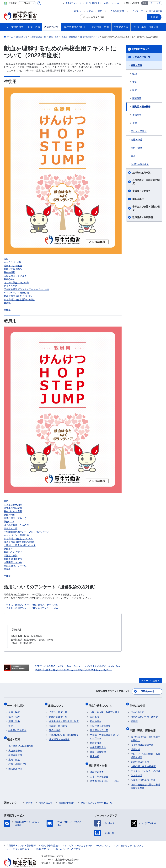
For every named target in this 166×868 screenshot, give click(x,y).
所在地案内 (96, 718)
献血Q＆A (9, 279)
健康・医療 (136, 65)
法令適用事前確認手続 (142, 739)
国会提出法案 (138, 709)
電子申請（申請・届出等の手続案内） (145, 732)
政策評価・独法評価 (143, 217)
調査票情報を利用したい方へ (105, 775)
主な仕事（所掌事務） (101, 722)
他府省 (29, 797)
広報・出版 (14, 753)
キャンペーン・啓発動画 (16, 293)
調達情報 (135, 743)
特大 (159, 3)
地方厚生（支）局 (99, 727)
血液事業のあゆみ (13, 562)
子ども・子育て (139, 131)
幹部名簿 (95, 713)
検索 (156, 17)
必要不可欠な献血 (13, 266)
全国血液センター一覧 (15, 566)
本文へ (77, 11)
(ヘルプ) (115, 3)
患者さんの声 (11, 286)
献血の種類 (10, 272)
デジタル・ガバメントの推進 (145, 765)
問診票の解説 (11, 556)
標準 (145, 3)
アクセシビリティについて (130, 839)
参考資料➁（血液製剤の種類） (20, 300)
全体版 (7, 310)
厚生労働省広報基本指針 (21, 740)
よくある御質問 (116, 11)
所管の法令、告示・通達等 (144, 713)
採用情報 (95, 753)
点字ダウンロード (73, 3)
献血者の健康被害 (13, 559)
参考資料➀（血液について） (18, 296)
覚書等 (134, 718)
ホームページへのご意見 (68, 843)
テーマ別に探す (17, 703)
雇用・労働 (136, 148)
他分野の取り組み (140, 164)
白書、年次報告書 (99, 770)
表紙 (6, 259)
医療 (135, 90)
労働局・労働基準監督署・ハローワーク (105, 733)
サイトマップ (136, 11)
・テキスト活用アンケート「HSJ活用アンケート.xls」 (31, 605)
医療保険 (137, 98)
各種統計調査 (97, 766)
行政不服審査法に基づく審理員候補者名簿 (145, 780)
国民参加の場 (155, 11)
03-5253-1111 (60, 857)
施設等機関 (96, 739)
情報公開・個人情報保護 (143, 760)
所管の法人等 (46, 797)
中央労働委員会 (98, 744)
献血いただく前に (13, 552)
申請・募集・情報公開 (144, 725)
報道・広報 (15, 734)
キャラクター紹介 (13, 262)
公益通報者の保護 (140, 756)
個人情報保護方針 (50, 839)
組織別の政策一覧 (141, 173)
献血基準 (8, 549)
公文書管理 (136, 769)
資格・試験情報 (98, 748)
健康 (135, 74)
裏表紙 (7, 303)
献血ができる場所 (13, 269)
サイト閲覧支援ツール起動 (98, 3)
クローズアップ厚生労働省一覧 (97, 797)
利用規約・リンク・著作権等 (21, 839)
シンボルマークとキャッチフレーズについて (88, 839)
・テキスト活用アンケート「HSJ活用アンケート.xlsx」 (32, 608)
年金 (133, 156)
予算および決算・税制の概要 (146, 208)
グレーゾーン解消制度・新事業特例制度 (145, 749)
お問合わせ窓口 (94, 11)
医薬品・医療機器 (141, 107)
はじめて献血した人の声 (16, 283)
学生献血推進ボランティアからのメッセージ (27, 289)
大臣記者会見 (15, 744)
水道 (135, 123)
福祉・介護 (136, 140)
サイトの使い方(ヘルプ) (18, 843)
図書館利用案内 (67, 797)
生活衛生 (137, 115)
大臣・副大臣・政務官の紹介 (105, 709)
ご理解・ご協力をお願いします (20, 545)
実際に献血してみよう (15, 276)
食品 (135, 82)
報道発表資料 (15, 749)
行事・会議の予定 (17, 758)
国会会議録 (138, 199)
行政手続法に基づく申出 (143, 774)
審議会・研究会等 (141, 191)
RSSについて (43, 843)
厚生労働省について (102, 703)
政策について (141, 49)
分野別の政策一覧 (141, 57)
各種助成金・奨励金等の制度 (146, 182)
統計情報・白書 (99, 760)
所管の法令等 (139, 703)
